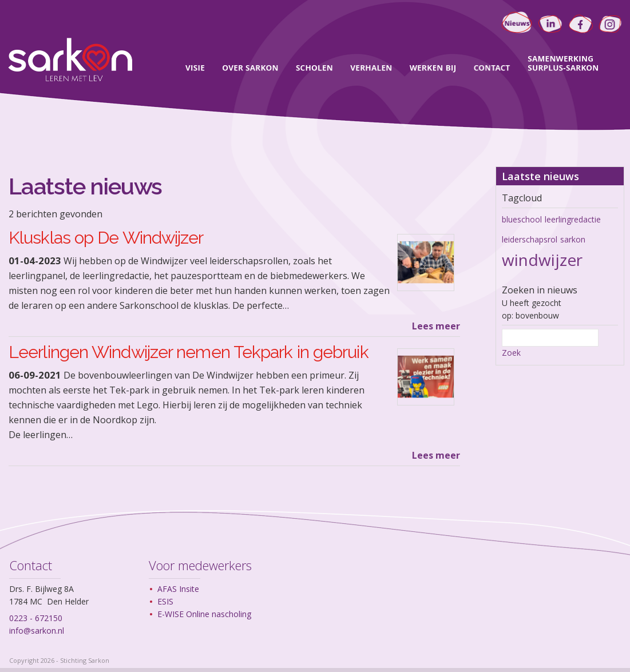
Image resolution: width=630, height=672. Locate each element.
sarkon (573, 239)
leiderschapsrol (530, 239)
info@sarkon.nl (37, 631)
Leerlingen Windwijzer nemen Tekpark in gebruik (189, 352)
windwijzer (542, 260)
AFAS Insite (178, 589)
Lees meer (436, 326)
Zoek (511, 353)
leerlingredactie (573, 219)
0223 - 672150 (36, 618)
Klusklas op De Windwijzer (106, 238)
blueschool (522, 219)
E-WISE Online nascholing (204, 614)
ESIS (165, 601)
